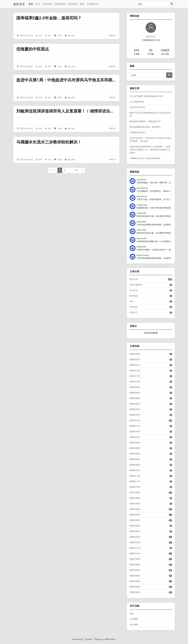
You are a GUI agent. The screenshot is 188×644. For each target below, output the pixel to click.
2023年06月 (135, 509)
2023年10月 (135, 487)
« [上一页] (50, 170)
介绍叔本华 (92, 4)
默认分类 (71, 36)
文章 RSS (134, 619)
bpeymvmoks (143, 255)
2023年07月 (135, 504)
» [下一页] (83, 170)
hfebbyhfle (141, 247)
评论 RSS (134, 625)
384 (50, 67)
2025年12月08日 (26, 67)
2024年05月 (135, 448)
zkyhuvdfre (142, 230)
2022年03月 (135, 592)
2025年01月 (135, 415)
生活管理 (47, 4)
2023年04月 (135, 520)
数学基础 (134, 296)
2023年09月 (135, 493)
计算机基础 (60, 4)
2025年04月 (135, 398)
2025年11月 (135, 376)
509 (50, 129)
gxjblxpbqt (141, 222)
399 (50, 98)
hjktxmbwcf (142, 196)
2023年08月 (135, 498)
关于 (38, 4)
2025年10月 (135, 382)
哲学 (82, 4)
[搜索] (152, 4)
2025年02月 (135, 409)
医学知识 (73, 4)
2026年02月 (135, 359)
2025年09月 (135, 387)
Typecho (88, 639)
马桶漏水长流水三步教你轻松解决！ (49, 142)
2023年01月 (135, 537)
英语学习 (134, 313)
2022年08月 (135, 565)
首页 (31, 4)
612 (50, 160)
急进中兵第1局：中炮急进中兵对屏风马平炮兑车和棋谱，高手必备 (77, 80)
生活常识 (134, 290)
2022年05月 (135, 581)
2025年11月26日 (26, 98)
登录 (132, 614)
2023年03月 (135, 526)
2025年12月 (135, 371)
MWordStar (110, 639)
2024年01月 (135, 470)
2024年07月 (135, 437)
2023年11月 (135, 481)
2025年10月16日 (26, 129)
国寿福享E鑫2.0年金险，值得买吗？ (49, 18)
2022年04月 (135, 587)
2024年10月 (135, 432)
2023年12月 (135, 476)
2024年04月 (135, 454)
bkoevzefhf (142, 238)
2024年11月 (135, 426)
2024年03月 (135, 459)
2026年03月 (135, 354)
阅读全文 (112, 35)
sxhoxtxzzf (142, 180)
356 (50, 36)
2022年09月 (135, 559)
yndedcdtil (141, 213)
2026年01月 (135, 365)
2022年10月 (135, 554)
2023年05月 (135, 515)
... (70, 170)
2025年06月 (135, 393)
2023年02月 (135, 531)
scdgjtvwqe (142, 205)
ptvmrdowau (142, 188)
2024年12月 (135, 420)
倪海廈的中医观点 (33, 49)
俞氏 (40, 36)
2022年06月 (135, 576)
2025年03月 (135, 404)
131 (76, 170)
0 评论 (60, 36)
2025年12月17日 (26, 36)
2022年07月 (135, 570)
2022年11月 (135, 548)
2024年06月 (135, 443)
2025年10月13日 (26, 160)
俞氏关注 (19, 4)
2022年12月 (135, 542)
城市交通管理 (136, 285)
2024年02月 (135, 465)
